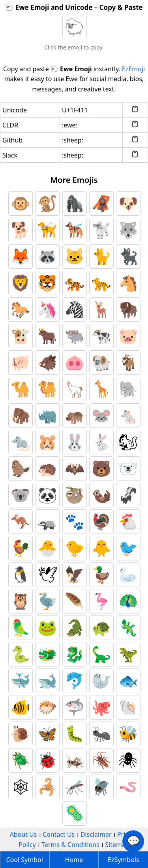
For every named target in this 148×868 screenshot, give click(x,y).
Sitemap (117, 845)
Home (74, 860)
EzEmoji (133, 69)
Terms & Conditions (70, 845)
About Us (23, 834)
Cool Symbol (25, 860)
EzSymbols (124, 860)
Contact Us (59, 834)
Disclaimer (96, 834)
